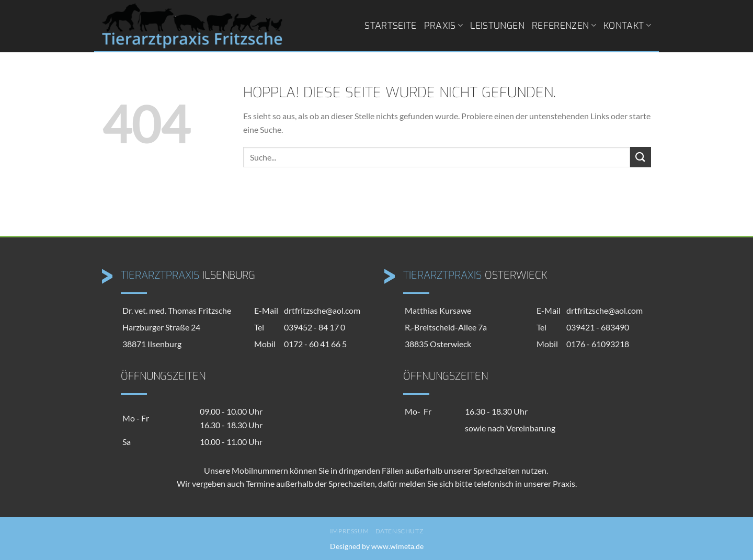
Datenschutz (400, 531)
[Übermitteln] (641, 157)
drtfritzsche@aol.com (322, 310)
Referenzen (564, 26)
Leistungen (497, 26)
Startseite (391, 26)
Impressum (350, 531)
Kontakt (627, 26)
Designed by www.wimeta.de (377, 546)
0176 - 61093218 (598, 344)
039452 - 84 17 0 (315, 327)
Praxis (444, 26)
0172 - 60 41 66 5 (315, 344)
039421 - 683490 (598, 327)
